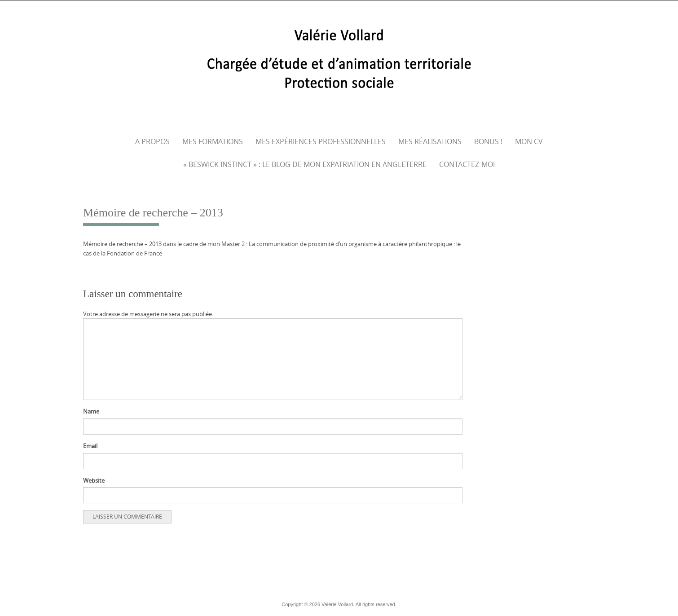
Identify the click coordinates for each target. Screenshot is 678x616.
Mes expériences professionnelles (321, 141)
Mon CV (529, 141)
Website (94, 480)
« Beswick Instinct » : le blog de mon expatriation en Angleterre (305, 164)
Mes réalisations (430, 141)
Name (91, 411)
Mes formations (213, 141)
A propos (152, 141)
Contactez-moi (467, 164)
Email (90, 446)
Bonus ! (488, 141)
